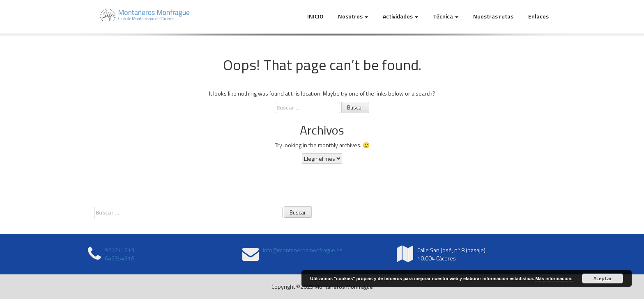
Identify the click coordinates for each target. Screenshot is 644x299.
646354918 (120, 258)
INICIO (315, 16)
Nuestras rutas (493, 16)
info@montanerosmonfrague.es (303, 250)
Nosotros (353, 16)
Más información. (554, 278)
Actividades (400, 16)
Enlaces (538, 16)
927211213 (120, 250)
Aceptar (603, 278)
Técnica (446, 16)
